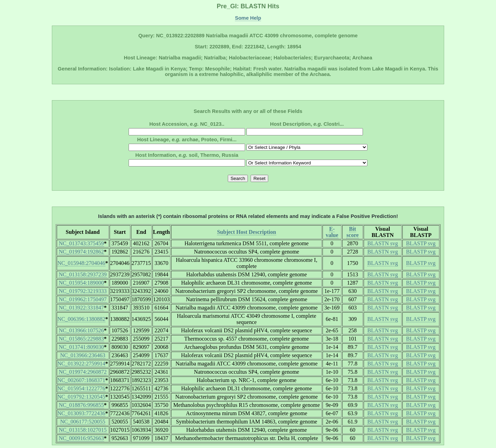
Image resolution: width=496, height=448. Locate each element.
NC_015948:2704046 (81, 263)
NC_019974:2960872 (83, 372)
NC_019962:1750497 (83, 299)
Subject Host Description (247, 232)
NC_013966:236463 (83, 355)
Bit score (352, 232)
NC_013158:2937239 (83, 274)
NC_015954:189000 (81, 283)
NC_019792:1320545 (81, 397)
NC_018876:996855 (81, 405)
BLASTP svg (421, 243)
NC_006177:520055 (83, 422)
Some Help (248, 18)
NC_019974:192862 (81, 252)
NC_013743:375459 (81, 243)
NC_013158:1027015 (83, 430)
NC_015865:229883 (81, 339)
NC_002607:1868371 (81, 380)
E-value (332, 232)
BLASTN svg (383, 243)
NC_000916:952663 (81, 438)
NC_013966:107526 (81, 330)
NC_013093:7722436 (81, 413)
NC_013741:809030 (81, 347)
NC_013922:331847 (81, 308)
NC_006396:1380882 (81, 319)
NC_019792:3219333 (83, 291)
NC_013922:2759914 (81, 364)
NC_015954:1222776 (81, 388)
